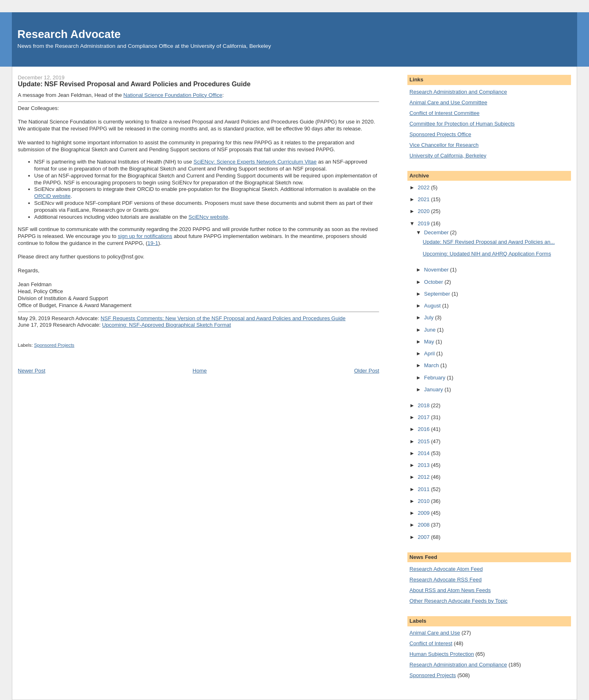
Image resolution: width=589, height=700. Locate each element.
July (430, 317)
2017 (424, 417)
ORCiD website (53, 196)
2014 (424, 453)
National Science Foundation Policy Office (173, 95)
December (437, 232)
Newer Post (32, 371)
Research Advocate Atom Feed (446, 569)
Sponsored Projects (54, 345)
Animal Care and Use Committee (448, 102)
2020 (424, 211)
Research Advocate (69, 34)
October (434, 282)
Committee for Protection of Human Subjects (462, 124)
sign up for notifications (145, 236)
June (431, 330)
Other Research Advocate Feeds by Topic (459, 601)
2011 (424, 489)
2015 (424, 441)
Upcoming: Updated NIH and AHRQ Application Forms (487, 254)
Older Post (367, 371)
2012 (424, 477)
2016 (424, 429)
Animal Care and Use (435, 633)
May (430, 342)
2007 (424, 537)
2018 (424, 405)
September (438, 294)
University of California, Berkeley (448, 156)
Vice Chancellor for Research (444, 145)
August (433, 306)
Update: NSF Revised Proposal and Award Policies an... (489, 242)
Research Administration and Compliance (458, 92)
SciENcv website (208, 217)
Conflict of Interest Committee (444, 113)
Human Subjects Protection (442, 654)
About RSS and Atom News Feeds (450, 590)
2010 (424, 501)
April (430, 353)
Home (200, 371)
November (437, 270)
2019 (424, 223)
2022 (424, 187)
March (432, 365)
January (434, 389)
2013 (424, 465)
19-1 (153, 243)
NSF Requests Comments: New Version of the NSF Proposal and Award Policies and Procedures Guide (223, 318)
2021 (424, 199)
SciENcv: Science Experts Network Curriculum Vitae (255, 162)
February (436, 378)
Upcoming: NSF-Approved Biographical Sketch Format (167, 325)
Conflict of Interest (431, 643)
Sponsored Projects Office (440, 134)
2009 (424, 513)
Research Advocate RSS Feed (445, 580)
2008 (424, 525)
